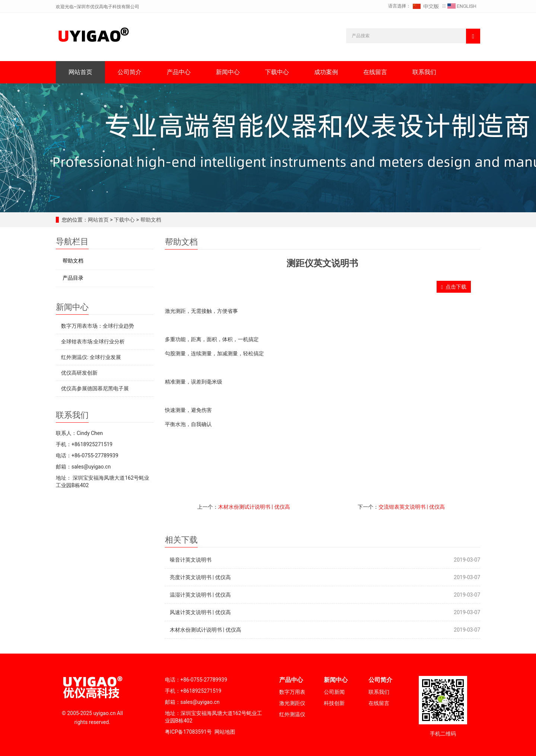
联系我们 (424, 72)
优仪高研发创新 (79, 373)
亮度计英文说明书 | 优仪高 (200, 577)
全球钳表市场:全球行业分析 (93, 342)
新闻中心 (228, 72)
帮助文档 (150, 220)
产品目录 (73, 278)
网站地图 (225, 732)
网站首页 (80, 72)
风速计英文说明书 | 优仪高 (200, 612)
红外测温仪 (292, 714)
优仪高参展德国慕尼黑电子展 (95, 388)
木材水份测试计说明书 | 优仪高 (254, 507)
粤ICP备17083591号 (189, 732)
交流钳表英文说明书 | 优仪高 (412, 507)
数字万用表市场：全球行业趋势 (98, 326)
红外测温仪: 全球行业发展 (91, 357)
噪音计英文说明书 (191, 560)
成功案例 (326, 72)
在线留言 (375, 72)
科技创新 (334, 703)
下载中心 (277, 72)
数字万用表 (292, 692)
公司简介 (130, 72)
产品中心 (179, 72)
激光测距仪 (292, 703)
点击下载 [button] (454, 287)
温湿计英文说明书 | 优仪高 (200, 595)
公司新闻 (334, 692)
